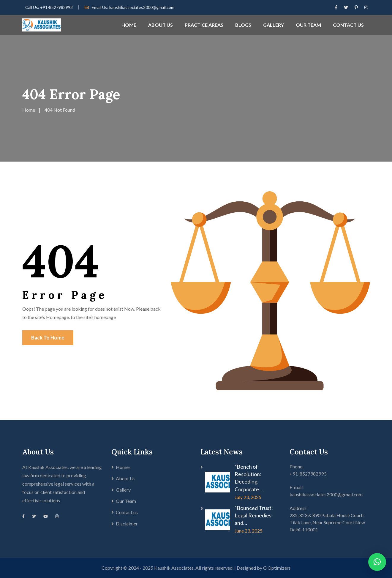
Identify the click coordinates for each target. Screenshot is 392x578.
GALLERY (274, 25)
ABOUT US (161, 25)
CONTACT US (348, 25)
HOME (129, 25)
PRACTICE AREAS (204, 25)
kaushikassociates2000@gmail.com (142, 7)
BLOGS (243, 25)
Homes (123, 467)
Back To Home (48, 338)
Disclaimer (127, 523)
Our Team (126, 501)
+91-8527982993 (56, 7)
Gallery (123, 490)
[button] (377, 562)
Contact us (127, 512)
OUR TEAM (308, 25)
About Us (126, 478)
